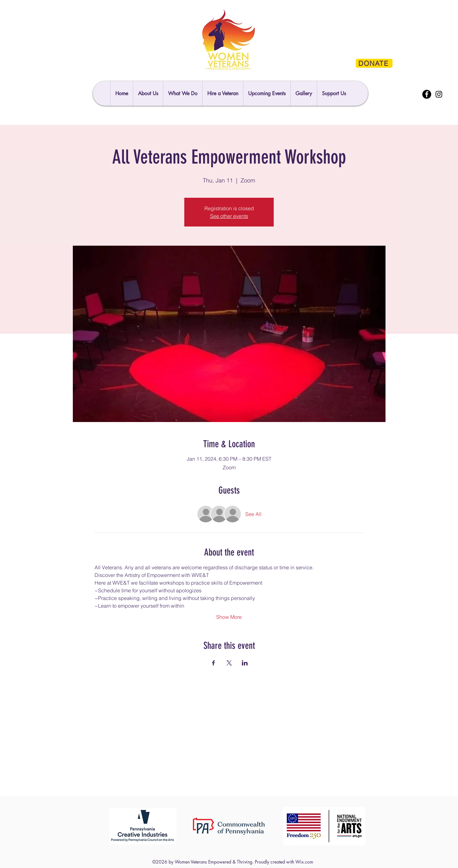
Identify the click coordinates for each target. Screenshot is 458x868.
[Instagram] (439, 94)
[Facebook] (427, 94)
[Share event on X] (229, 663)
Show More (229, 617)
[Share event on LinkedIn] (245, 663)
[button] (334, 93)
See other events (229, 216)
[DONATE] (374, 63)
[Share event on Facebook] (214, 663)
